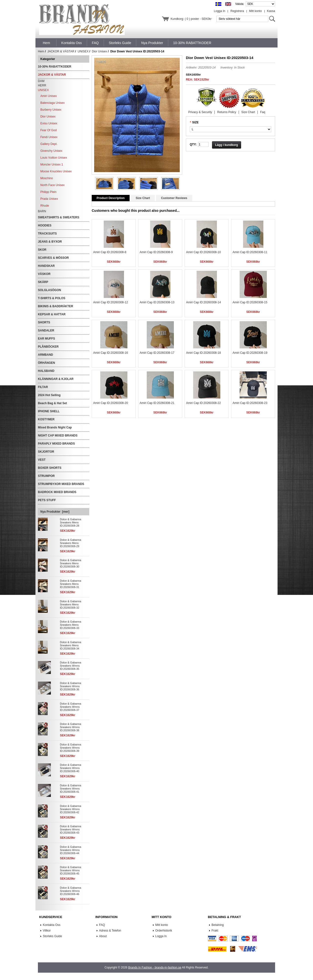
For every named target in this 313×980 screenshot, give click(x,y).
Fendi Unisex (49, 137)
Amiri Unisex (49, 96)
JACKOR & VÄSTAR (61, 51)
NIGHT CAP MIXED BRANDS (58, 436)
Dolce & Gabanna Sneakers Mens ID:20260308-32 (71, 604)
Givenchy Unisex (51, 151)
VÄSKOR (44, 274)
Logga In (220, 11)
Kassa (271, 11)
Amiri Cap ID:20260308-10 (203, 252)
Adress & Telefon (110, 931)
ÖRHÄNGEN (46, 363)
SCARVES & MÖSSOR (53, 258)
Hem (46, 43)
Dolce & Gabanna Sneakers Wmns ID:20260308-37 (71, 707)
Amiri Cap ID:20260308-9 (156, 252)
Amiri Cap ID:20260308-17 (157, 353)
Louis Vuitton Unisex (54, 158)
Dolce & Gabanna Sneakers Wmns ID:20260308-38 (71, 727)
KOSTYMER (46, 419)
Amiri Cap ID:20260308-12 (111, 302)
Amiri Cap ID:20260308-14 (203, 302)
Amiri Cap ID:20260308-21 (157, 403)
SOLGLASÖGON (50, 290)
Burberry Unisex (51, 110)
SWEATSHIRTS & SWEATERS (59, 217)
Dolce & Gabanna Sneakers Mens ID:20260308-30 (71, 563)
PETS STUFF (47, 500)
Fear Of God (49, 130)
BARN (42, 211)
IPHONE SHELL (49, 411)
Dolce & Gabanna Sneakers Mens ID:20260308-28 (71, 522)
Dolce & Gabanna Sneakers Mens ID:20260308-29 (71, 543)
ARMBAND (45, 355)
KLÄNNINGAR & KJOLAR (56, 379)
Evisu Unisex (49, 123)
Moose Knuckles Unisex (56, 171)
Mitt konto (256, 11)
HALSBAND (46, 371)
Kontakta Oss (52, 925)
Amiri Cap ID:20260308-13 (157, 302)
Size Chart (248, 112)
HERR (42, 85)
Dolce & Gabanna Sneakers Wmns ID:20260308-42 (71, 809)
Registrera (237, 11)
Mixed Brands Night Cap (55, 427)
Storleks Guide (52, 936)
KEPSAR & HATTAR (52, 314)
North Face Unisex (52, 185)
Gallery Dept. (49, 144)
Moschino (47, 178)
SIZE (196, 122)
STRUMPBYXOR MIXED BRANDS (61, 484)
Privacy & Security (200, 112)
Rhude (45, 206)
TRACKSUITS (47, 234)
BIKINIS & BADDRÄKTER (56, 306)
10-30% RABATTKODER (55, 67)
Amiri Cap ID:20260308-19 (250, 353)
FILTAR (43, 387)
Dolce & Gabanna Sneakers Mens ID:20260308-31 (71, 584)
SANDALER (46, 331)
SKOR (42, 250)
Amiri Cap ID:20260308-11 (250, 252)
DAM (41, 81)
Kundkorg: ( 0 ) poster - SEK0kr (191, 19)
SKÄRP (43, 282)
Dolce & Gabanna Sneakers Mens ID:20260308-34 (71, 645)
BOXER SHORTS (50, 468)
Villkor (47, 931)
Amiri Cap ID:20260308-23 (250, 403)
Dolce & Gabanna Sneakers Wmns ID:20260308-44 (71, 850)
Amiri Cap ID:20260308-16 (111, 353)
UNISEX (83, 51)
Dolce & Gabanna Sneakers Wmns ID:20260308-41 (71, 789)
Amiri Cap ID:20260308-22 (203, 403)
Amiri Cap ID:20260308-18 (203, 353)
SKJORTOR (46, 452)
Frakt (215, 931)
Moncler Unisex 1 (52, 165)
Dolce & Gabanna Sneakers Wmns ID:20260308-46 (71, 891)
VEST (42, 460)
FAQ (102, 925)
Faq (263, 112)
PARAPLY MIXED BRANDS (56, 444)
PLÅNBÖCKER (48, 347)
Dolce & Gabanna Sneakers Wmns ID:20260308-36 (71, 686)
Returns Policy (227, 112)
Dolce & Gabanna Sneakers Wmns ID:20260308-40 (71, 768)
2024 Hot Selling (49, 395)
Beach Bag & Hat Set (52, 403)
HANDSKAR (46, 266)
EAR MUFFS (46, 339)
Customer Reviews (174, 198)
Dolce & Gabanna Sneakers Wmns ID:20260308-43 (71, 829)
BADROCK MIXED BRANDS (57, 492)
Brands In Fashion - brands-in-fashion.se (155, 968)
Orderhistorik (164, 931)
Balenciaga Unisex (52, 103)
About (103, 936)
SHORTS (44, 322)
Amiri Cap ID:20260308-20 (111, 403)
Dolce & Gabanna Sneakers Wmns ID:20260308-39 (71, 748)
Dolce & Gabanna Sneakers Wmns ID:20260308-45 (71, 870)
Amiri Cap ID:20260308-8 (110, 252)
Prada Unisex (49, 199)
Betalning (218, 925)
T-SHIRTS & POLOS (52, 298)
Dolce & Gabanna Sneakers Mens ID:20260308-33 (71, 625)
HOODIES (45, 225)
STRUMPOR (46, 476)
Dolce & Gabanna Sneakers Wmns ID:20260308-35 (71, 666)
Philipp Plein (48, 192)
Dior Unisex (100, 51)
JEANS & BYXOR (50, 242)
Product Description (111, 198)
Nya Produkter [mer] (55, 512)
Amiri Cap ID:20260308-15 (250, 302)
